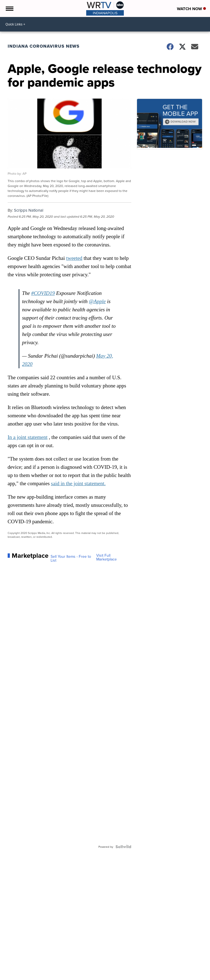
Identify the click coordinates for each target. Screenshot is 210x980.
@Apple (97, 301)
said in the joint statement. (78, 483)
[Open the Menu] (9, 8)
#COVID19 (43, 293)
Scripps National (29, 210)
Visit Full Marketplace (107, 557)
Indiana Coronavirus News (44, 46)
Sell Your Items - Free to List (71, 558)
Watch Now (191, 9)
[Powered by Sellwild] (123, 847)
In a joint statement (28, 437)
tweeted (74, 258)
